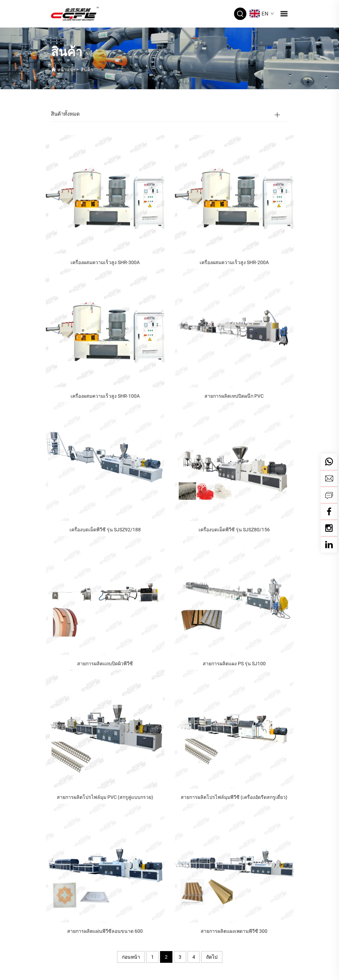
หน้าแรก (66, 70)
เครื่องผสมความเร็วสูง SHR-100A (105, 396)
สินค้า (87, 70)
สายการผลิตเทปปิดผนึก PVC (234, 396)
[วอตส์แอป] (329, 462)
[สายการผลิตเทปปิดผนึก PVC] (234, 328)
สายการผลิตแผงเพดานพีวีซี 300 (234, 931)
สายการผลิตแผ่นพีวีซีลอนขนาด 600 (105, 931)
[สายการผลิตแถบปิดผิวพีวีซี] (105, 595)
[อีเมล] (329, 478)
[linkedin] (329, 544)
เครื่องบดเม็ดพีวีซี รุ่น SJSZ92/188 (105, 530)
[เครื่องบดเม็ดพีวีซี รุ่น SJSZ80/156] (234, 461)
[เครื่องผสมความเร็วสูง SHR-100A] (105, 328)
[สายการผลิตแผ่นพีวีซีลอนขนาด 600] (105, 862)
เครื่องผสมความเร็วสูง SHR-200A (234, 262)
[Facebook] (329, 511)
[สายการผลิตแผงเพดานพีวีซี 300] (234, 862)
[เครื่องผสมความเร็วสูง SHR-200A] (234, 194)
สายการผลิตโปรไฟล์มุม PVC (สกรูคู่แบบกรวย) (105, 797)
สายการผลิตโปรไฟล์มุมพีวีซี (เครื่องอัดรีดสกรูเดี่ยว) (234, 797)
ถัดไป (212, 957)
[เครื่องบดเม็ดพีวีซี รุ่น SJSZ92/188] (105, 461)
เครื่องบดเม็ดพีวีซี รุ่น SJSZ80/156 (234, 530)
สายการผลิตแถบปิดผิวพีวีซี (105, 664)
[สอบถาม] (329, 495)
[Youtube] (329, 528)
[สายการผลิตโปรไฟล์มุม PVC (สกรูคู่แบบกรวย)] (105, 729)
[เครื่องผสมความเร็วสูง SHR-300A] (105, 194)
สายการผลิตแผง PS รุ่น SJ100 (234, 664)
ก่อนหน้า (131, 957)
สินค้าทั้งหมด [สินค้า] (65, 114)
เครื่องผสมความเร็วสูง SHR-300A (105, 262)
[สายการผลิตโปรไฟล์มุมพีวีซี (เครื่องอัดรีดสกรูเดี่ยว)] (234, 729)
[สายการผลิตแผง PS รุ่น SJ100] (234, 595)
